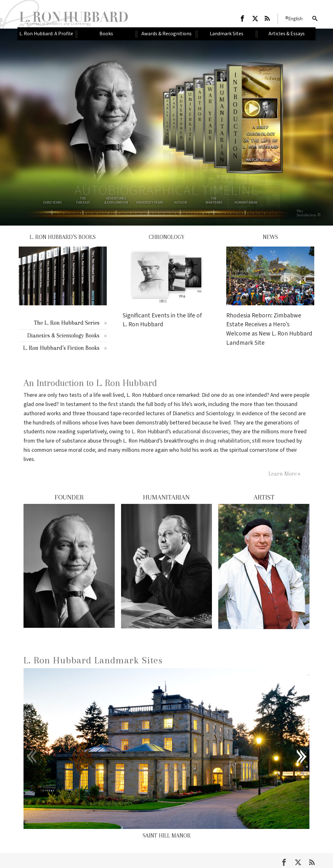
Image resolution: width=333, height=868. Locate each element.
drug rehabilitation (227, 441)
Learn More (283, 474)
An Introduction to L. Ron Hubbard (90, 383)
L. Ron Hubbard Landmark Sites (93, 660)
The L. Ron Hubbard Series (67, 323)
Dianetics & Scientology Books (63, 335)
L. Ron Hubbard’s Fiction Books (61, 348)
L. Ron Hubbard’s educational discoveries (180, 432)
